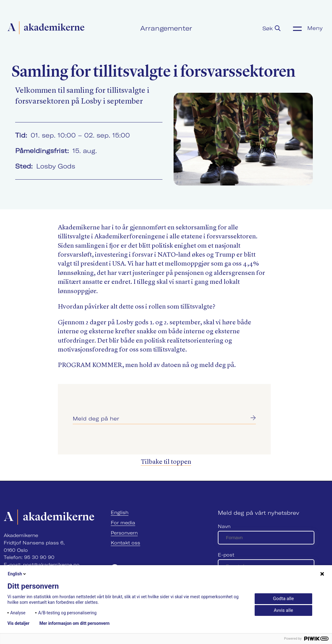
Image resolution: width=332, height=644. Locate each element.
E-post (226, 555)
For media (123, 523)
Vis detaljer (18, 623)
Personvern (124, 533)
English (120, 512)
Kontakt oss (125, 543)
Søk (272, 28)
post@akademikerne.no (51, 565)
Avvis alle (283, 610)
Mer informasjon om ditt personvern (74, 623)
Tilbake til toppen (166, 462)
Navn (224, 526)
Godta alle (283, 599)
